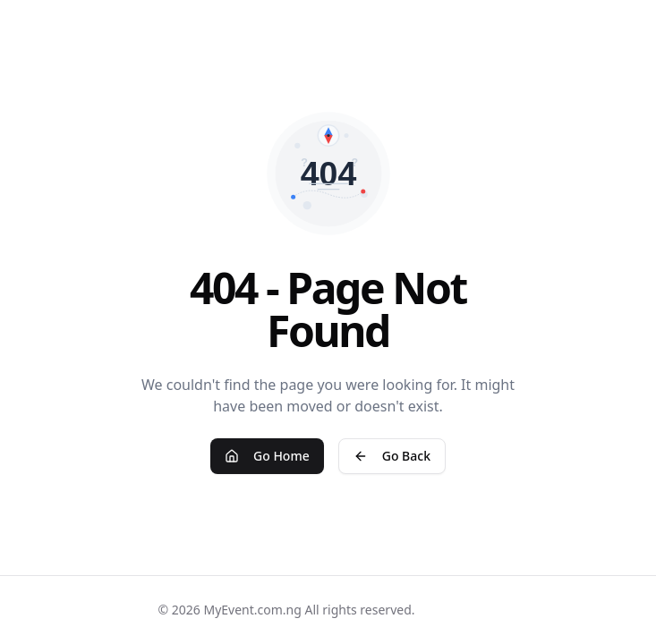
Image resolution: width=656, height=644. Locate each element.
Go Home (267, 456)
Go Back (392, 456)
